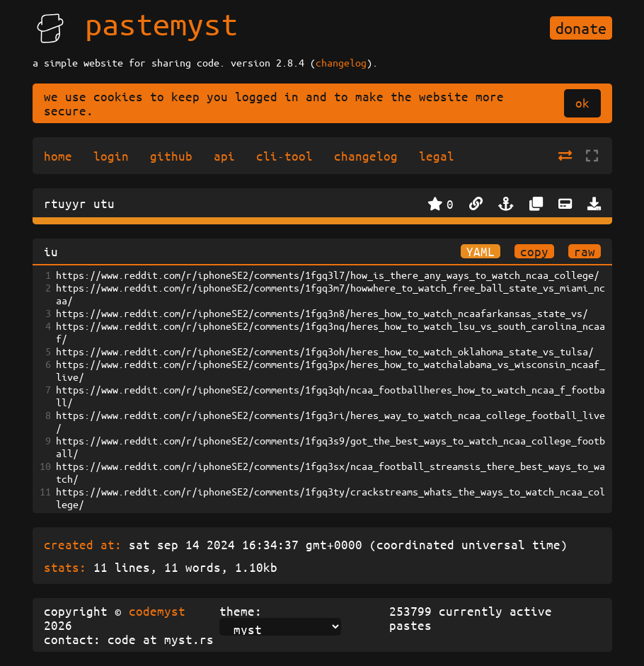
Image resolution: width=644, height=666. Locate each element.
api (224, 156)
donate (581, 28)
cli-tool (284, 156)
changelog (341, 62)
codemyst (157, 611)
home (58, 156)
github (171, 156)
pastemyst (161, 23)
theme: (241, 611)
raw (585, 251)
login (111, 156)
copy (534, 251)
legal (437, 156)
